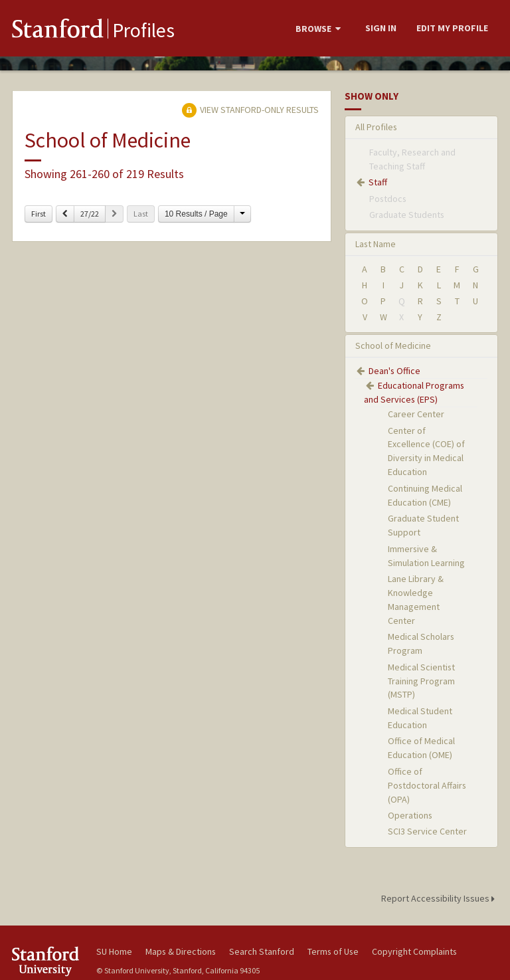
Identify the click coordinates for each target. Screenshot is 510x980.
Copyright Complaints (414, 951)
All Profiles (376, 127)
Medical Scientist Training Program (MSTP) (421, 681)
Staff (378, 182)
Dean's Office (394, 371)
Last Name (376, 244)
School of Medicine (393, 345)
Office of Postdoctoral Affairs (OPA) (427, 785)
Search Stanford (262, 951)
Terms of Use (333, 951)
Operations (410, 815)
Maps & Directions (181, 951)
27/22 (90, 214)
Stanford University (46, 961)
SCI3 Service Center (427, 831)
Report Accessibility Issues (440, 898)
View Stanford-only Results (250, 110)
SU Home (114, 951)
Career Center (416, 414)
